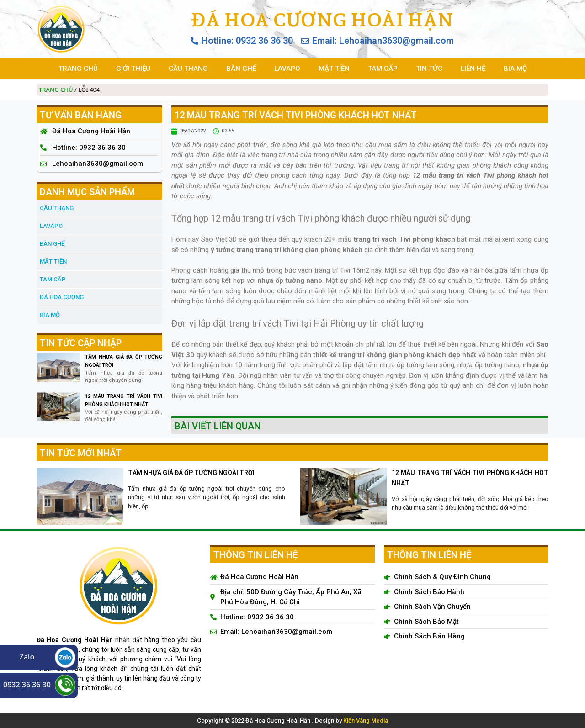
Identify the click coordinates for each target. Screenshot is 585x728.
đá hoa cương (62, 297)
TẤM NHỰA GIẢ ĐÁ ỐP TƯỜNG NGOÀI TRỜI (191, 473)
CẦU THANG (188, 69)
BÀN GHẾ (241, 69)
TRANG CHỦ (78, 69)
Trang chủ (56, 90)
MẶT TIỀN (334, 69)
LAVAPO (287, 69)
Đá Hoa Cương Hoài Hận (322, 20)
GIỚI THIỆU (133, 69)
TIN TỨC (429, 69)
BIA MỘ (515, 69)
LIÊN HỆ (473, 69)
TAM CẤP (383, 69)
